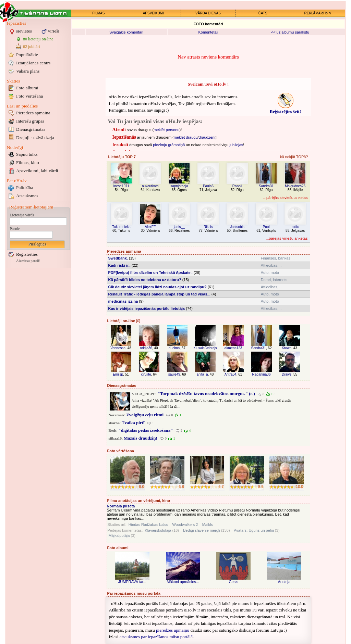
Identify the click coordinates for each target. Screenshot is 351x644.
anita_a (202, 374)
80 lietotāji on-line (38, 39)
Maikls (208, 525)
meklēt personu (166, 130)
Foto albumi (27, 88)
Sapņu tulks (27, 154)
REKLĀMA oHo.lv (317, 13)
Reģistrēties (27, 254)
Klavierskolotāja (158, 530)
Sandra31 (266, 186)
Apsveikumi (37, 171)
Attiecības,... (271, 265)
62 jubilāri (32, 47)
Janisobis (237, 227)
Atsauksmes (27, 196)
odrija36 (146, 348)
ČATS (263, 13)
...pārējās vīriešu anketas (287, 238)
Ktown (287, 348)
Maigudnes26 (295, 186)
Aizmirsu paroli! (28, 261)
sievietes (24, 31)
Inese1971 (121, 186)
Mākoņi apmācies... (183, 582)
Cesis (234, 582)
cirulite (146, 374)
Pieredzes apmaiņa (33, 113)
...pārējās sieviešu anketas (286, 198)
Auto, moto (270, 273)
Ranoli (237, 186)
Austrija (284, 582)
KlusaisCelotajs (205, 348)
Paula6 (208, 186)
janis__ (179, 227)
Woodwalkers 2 (185, 525)
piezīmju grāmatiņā (169, 145)
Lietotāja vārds (22, 215)
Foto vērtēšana (29, 96)
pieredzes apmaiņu (173, 630)
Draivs (287, 374)
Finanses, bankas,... (278, 258)
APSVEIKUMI (153, 13)
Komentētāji (208, 32)
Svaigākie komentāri (126, 32)
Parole (15, 229)
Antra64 (231, 374)
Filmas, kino (28, 162)
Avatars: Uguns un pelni (254, 530)
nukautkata (150, 186)
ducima (174, 348)
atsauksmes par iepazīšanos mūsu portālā (156, 637)
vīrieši (54, 31)
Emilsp (118, 374)
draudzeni (207, 137)
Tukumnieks (121, 227)
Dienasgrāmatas (31, 129)
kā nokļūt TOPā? (294, 157)
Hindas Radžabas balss (148, 525)
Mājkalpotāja (119, 535)
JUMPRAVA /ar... (132, 582)
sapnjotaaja (179, 186)
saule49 (174, 374)
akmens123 (233, 348)
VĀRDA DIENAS (208, 13)
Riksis (208, 227)
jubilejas (237, 145)
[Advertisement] (38, 372)
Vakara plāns (28, 71)
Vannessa (118, 348)
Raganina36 (262, 374)
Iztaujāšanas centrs (33, 63)
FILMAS (98, 13)
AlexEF (150, 227)
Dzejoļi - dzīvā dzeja (35, 137)
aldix (295, 227)
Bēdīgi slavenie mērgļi (202, 530)
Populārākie (27, 55)
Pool (266, 227)
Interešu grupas (30, 121)
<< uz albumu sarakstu (290, 32)
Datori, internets (274, 280)
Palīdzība (25, 187)
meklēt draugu (186, 137)
